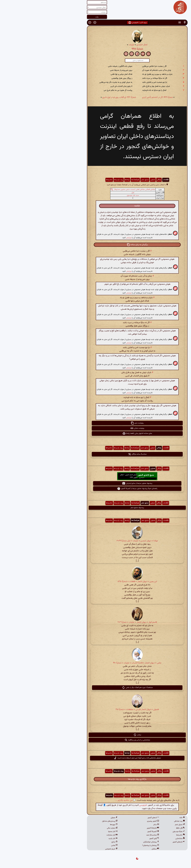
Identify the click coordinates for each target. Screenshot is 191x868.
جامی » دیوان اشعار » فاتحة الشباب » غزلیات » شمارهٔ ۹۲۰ (95, 663)
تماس (73, 845)
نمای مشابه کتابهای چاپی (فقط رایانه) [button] (95, 433)
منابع (73, 842)
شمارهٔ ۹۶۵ (96, 49)
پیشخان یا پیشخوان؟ (109, 845)
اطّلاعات (124, 180)
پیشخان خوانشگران (109, 842)
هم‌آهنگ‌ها (94, 180)
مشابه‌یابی (138, 839)
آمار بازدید (71, 839)
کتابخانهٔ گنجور (111, 828)
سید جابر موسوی (91, 195)
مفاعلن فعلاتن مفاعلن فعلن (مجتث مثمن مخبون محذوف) (93, 190)
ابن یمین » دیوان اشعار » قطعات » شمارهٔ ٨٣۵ (95, 582)
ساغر (114, 825)
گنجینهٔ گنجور (111, 832)
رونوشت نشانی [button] (96, 428)
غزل (91, 193)
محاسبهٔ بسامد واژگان (96, 454)
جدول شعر (138, 825)
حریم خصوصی (70, 849)
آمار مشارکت (70, 835)
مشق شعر (103, 180)
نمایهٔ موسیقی (137, 832)
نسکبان (114, 849)
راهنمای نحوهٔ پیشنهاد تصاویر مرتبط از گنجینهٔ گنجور (96, 489)
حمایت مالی (70, 828)
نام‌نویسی (102, 805)
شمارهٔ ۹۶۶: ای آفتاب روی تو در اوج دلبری (77, 97)
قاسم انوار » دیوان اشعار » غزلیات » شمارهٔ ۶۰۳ (96, 622)
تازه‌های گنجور (137, 842)
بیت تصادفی (138, 821)
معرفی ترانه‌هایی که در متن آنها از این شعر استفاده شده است (96, 758)
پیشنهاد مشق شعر (95, 508)
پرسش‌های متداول (68, 821)
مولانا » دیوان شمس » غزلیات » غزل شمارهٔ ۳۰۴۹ (96, 541)
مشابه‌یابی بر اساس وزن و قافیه (96, 740)
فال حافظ (139, 828)
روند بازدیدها (77, 180)
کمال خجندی (100, 45)
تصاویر (111, 180)
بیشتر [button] (96, 735)
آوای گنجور (112, 839)
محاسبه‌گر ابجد (111, 835)
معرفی (72, 818)
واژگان (117, 180)
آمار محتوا (71, 832)
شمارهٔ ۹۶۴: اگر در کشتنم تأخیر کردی (116, 97)
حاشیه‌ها (67, 180)
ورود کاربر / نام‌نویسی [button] (96, 23)
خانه (140, 818)
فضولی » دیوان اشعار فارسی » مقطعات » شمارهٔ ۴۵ (96, 710)
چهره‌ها (72, 825)
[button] (143, 22)
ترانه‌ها (85, 180)
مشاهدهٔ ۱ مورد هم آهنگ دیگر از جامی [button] (96, 688)
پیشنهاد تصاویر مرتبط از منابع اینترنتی (95, 483)
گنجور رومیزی (111, 821)
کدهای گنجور (112, 818)
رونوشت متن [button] (95, 423)
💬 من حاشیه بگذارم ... (84, 800)
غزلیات (90, 45)
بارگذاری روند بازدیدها (95, 779)
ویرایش (87, 238)
